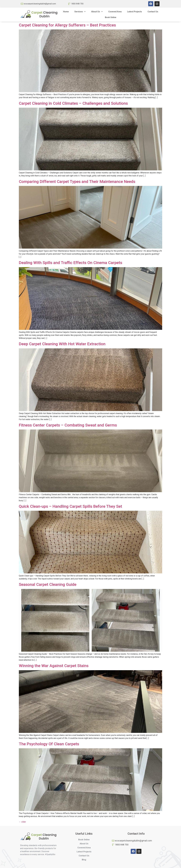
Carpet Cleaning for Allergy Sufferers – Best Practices (67, 25)
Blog (84, 860)
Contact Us (153, 12)
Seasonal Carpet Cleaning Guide (48, 584)
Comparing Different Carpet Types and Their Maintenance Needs (77, 182)
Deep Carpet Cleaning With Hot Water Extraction (62, 344)
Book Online (111, 17)
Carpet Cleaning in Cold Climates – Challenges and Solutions (73, 103)
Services (80, 12)
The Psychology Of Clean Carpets (49, 744)
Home (66, 12)
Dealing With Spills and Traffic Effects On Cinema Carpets (71, 263)
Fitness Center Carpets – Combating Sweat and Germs (68, 425)
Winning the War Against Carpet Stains (54, 666)
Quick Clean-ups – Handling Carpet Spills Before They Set (70, 506)
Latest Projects (135, 12)
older (22, 822)
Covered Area (115, 12)
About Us (97, 12)
